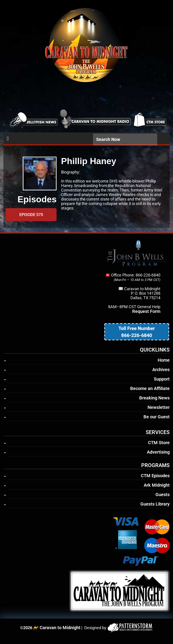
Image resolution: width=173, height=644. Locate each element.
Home (164, 360)
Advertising (158, 452)
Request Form (146, 311)
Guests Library (155, 504)
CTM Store (159, 443)
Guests (163, 495)
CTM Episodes (155, 476)
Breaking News (154, 398)
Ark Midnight (157, 485)
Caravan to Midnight (60, 628)
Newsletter (159, 407)
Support (162, 379)
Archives (161, 370)
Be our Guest (157, 417)
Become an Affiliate (150, 388)
